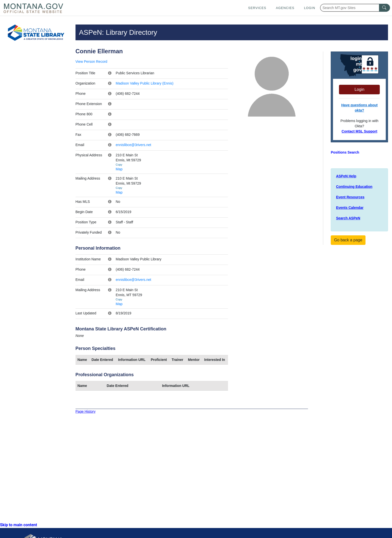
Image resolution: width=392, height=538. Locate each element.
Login (310, 8)
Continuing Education (354, 187)
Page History (85, 411)
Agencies (285, 8)
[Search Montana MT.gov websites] (355, 8)
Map (119, 169)
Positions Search (345, 152)
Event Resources (350, 197)
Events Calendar (350, 208)
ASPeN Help (346, 176)
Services (257, 8)
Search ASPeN (348, 218)
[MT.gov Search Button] (384, 8)
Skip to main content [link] (18, 525)
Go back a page (348, 240)
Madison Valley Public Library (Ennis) (145, 83)
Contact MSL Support (359, 131)
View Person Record (91, 62)
